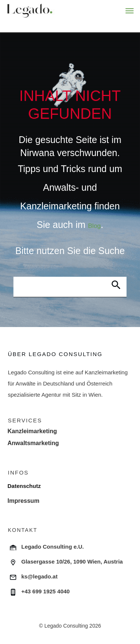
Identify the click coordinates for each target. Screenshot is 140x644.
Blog (94, 226)
